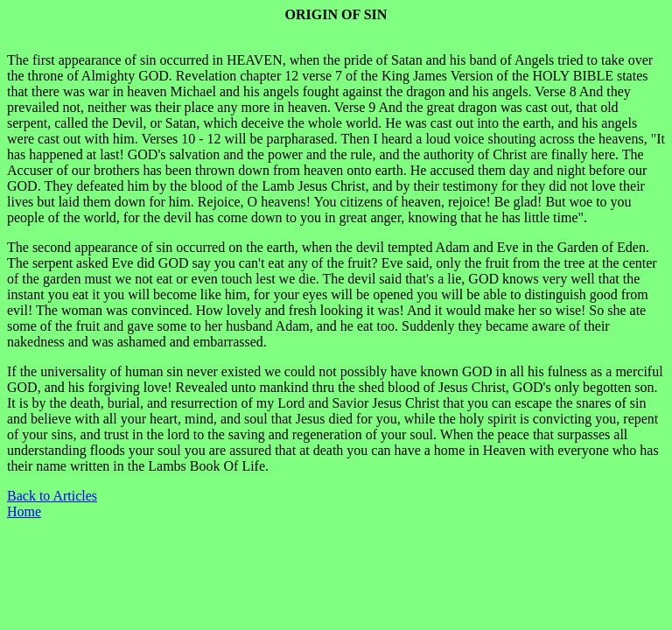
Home (24, 511)
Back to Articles (52, 496)
